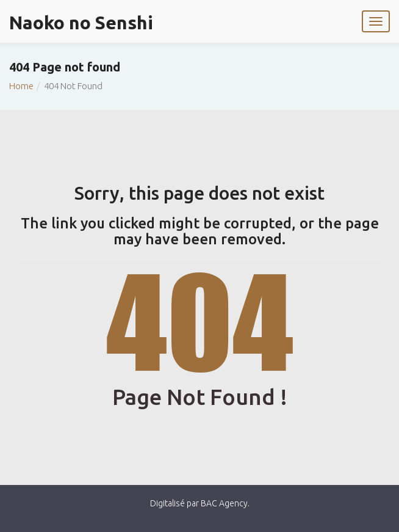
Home (21, 86)
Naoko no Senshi (81, 23)
